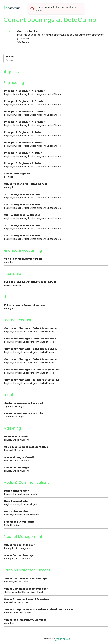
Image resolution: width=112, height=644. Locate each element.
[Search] (29, 60)
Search (10, 57)
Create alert (24, 42)
